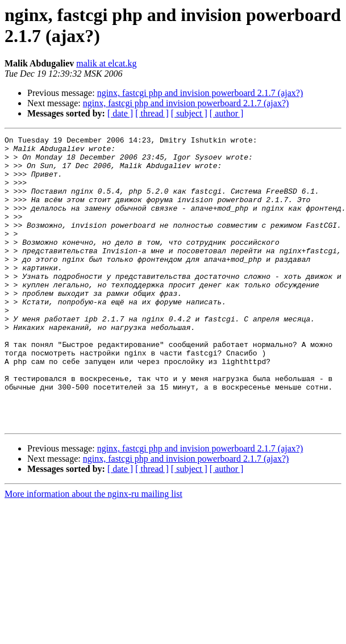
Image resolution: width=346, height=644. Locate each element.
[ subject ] (189, 113)
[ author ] (227, 113)
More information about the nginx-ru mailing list (93, 552)
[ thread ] (152, 113)
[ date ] (120, 113)
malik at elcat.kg (106, 63)
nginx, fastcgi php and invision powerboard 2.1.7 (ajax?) (200, 93)
